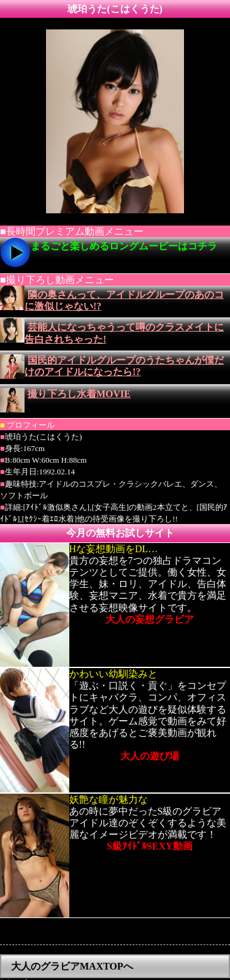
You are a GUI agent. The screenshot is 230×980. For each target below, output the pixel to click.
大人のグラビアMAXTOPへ (72, 953)
